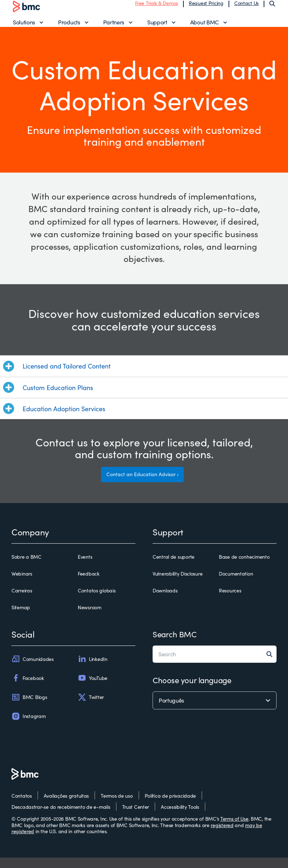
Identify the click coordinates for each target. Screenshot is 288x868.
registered (222, 836)
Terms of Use (234, 829)
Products (69, 27)
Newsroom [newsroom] (90, 618)
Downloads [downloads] (165, 601)
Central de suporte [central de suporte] (174, 567)
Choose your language (192, 690)
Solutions (24, 27)
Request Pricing (206, 8)
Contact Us (246, 8)
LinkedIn (93, 669)
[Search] (272, 9)
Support (157, 27)
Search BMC (175, 644)
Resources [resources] (230, 601)
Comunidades (33, 669)
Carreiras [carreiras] (22, 601)
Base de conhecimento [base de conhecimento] (244, 567)
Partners (114, 27)
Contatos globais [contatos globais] (97, 601)
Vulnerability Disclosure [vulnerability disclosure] (177, 584)
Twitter (91, 708)
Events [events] (85, 567)
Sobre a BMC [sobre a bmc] (27, 567)
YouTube (93, 688)
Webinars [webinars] (22, 584)
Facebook (28, 688)
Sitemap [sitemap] (21, 618)
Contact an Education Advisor (141, 485)
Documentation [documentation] (236, 584)
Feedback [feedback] (89, 584)
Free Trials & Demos (157, 8)
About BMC (205, 27)
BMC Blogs (29, 708)
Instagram (28, 727)
